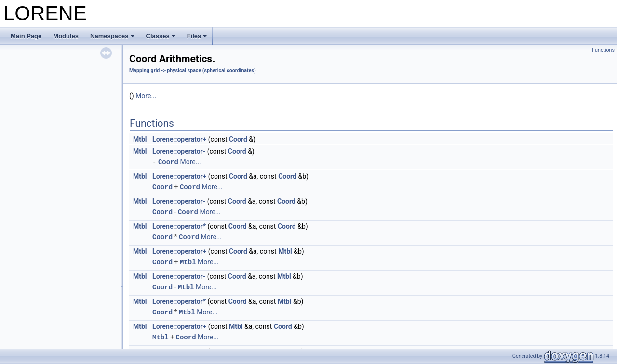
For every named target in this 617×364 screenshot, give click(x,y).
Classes (161, 36)
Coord (238, 139)
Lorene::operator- (179, 151)
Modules (66, 36)
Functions (603, 50)
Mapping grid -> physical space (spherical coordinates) (193, 71)
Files (197, 36)
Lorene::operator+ (179, 139)
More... (146, 96)
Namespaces (112, 36)
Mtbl (140, 139)
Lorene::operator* (179, 225)
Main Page (26, 36)
